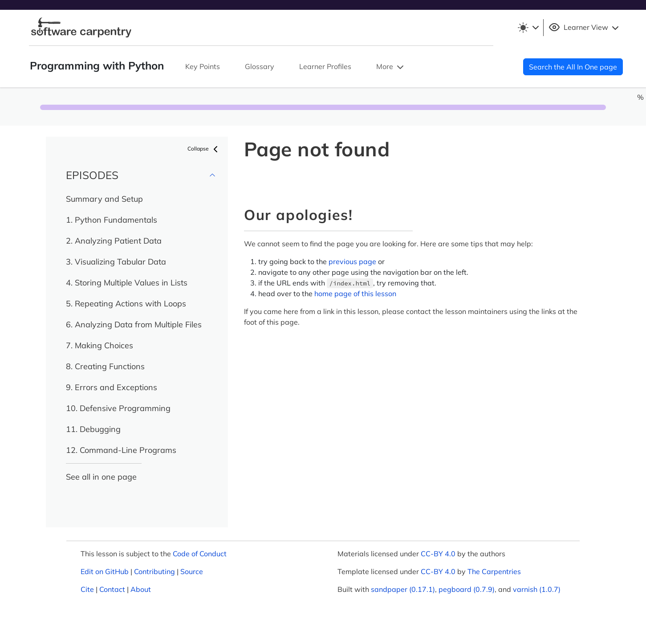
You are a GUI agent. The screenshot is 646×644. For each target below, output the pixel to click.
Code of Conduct (200, 554)
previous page (352, 261)
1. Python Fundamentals (112, 220)
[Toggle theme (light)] (528, 28)
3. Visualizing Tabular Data (116, 262)
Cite (87, 589)
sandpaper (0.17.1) (403, 589)
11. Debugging (93, 429)
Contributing (154, 571)
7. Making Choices (100, 345)
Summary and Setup (104, 199)
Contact (112, 589)
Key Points (203, 66)
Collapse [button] (204, 149)
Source (192, 571)
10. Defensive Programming (118, 408)
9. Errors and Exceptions (112, 387)
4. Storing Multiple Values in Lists (127, 283)
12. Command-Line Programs (121, 450)
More (391, 67)
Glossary (260, 66)
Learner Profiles (325, 66)
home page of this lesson (355, 293)
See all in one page (101, 477)
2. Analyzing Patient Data (114, 241)
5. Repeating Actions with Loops (126, 304)
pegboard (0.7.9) (467, 589)
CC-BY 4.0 (438, 554)
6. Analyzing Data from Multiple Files (134, 324)
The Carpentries (494, 571)
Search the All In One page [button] (573, 67)
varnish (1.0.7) (537, 589)
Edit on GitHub (105, 571)
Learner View (585, 28)
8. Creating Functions (105, 366)
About (141, 589)
